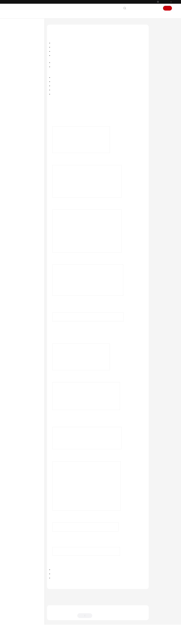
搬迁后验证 (159, 55)
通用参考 (16, 245)
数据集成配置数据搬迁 (27, 104)
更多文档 (16, 236)
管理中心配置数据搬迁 (27, 99)
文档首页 (51, 25)
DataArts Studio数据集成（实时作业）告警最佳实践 (28, 165)
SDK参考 (16, 217)
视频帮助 (16, 231)
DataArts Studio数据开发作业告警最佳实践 (28, 172)
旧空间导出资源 (160, 44)
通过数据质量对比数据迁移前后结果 (28, 157)
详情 (81, 640)
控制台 (150, 8)
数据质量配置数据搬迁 (27, 118)
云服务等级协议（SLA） (23, 254)
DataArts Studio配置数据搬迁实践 (28, 86)
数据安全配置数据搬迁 (27, 128)
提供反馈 (99, 626)
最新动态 (16, 41)
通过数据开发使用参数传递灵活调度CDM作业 (28, 180)
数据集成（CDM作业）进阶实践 (28, 75)
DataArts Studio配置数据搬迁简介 (29, 93)
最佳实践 (16, 65)
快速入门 (16, 56)
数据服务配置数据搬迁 (27, 132)
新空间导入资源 (160, 50)
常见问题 (16, 227)
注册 (167, 8)
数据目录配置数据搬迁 (27, 123)
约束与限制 (159, 38)
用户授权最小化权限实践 (25, 137)
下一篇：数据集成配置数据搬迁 (62, 607)
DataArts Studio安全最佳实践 (27, 147)
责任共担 (16, 250)
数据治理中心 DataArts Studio (70, 25)
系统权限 (16, 269)
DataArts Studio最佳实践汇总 (27, 70)
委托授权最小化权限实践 (25, 142)
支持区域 (16, 264)
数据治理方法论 (19, 51)
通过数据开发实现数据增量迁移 (28, 186)
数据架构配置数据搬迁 (27, 109)
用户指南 (16, 60)
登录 (157, 8)
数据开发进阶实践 (22, 79)
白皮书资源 (17, 259)
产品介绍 (16, 46)
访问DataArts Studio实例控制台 (69, 119)
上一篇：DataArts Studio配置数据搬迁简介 (67, 603)
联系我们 (134, 8)
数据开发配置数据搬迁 (27, 113)
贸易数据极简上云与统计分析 (27, 203)
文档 (142, 8)
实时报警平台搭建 (22, 212)
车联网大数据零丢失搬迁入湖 (27, 208)
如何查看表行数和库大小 (25, 151)
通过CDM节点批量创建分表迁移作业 (28, 192)
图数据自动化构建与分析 (25, 198)
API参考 (16, 222)
